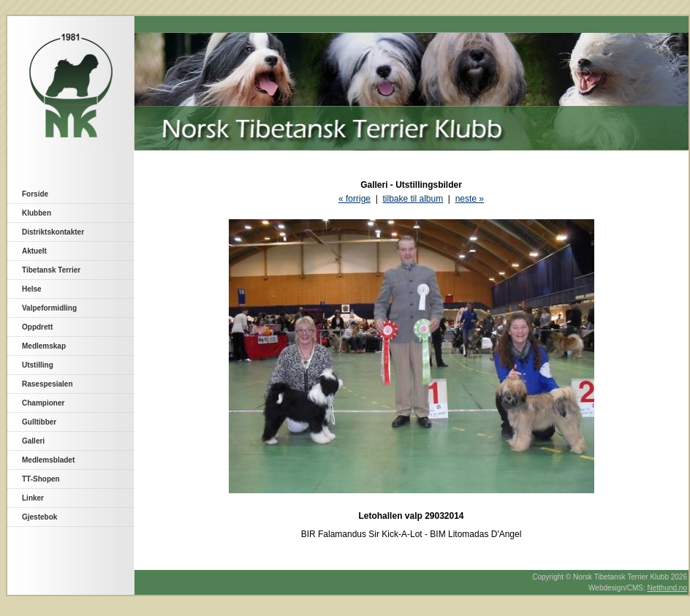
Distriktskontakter (53, 232)
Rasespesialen (48, 384)
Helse (32, 289)
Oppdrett (37, 327)
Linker (33, 498)
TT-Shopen (41, 479)
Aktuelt (34, 251)
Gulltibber (39, 422)
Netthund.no (668, 588)
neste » (470, 199)
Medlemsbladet (48, 460)
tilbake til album (413, 199)
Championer (43, 403)
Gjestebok (39, 517)
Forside (35, 194)
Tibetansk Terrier (51, 270)
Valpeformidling (49, 308)
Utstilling (38, 365)
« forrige (355, 199)
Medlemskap (44, 346)
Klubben (37, 213)
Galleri (33, 441)
